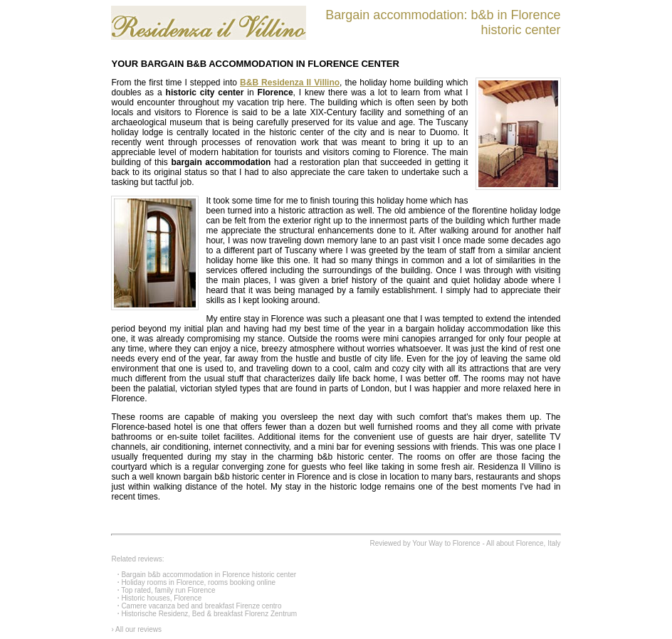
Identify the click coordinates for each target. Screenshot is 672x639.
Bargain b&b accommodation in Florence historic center (209, 575)
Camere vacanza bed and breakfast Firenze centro (201, 606)
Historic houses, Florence (161, 598)
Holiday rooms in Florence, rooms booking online (198, 582)
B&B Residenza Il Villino (290, 83)
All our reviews (138, 629)
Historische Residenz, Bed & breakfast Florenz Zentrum (209, 614)
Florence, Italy (539, 543)
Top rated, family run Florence (168, 590)
